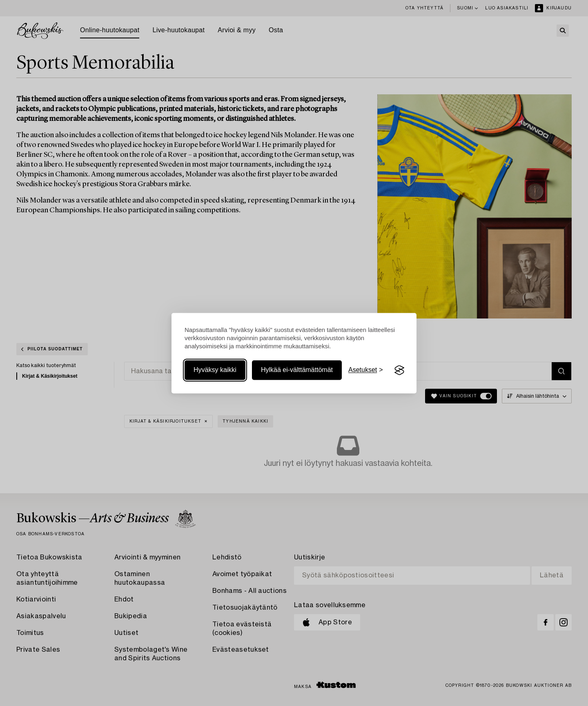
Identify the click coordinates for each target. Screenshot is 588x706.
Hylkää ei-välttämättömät (297, 370)
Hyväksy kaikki (215, 370)
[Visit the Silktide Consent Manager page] (399, 370)
